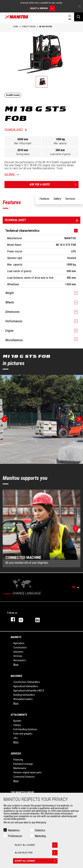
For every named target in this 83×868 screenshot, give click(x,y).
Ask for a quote (54, 185)
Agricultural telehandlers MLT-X (29, 691)
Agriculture (19, 643)
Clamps (17, 725)
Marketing (40, 836)
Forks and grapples (23, 734)
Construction (20, 647)
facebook (11, 619)
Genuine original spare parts (27, 772)
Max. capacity (60, 143)
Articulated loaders (23, 699)
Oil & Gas (18, 656)
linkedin (40, 619)
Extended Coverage (23, 764)
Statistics (40, 830)
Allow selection (36, 853)
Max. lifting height (23, 143)
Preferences (15, 836)
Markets (16, 637)
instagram (23, 619)
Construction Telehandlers (27, 682)
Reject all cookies (36, 845)
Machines (16, 676)
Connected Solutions (24, 777)
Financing (18, 760)
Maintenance (20, 768)
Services (16, 754)
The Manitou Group (22, 792)
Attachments (19, 715)
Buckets (17, 721)
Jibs (15, 738)
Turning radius (23, 154)
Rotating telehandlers (24, 695)
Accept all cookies (36, 861)
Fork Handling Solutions (25, 729)
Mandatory (14, 830)
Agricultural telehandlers (26, 686)
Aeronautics (20, 660)
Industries (18, 652)
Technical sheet (14, 130)
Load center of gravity (60, 154)
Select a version (42, 8)
